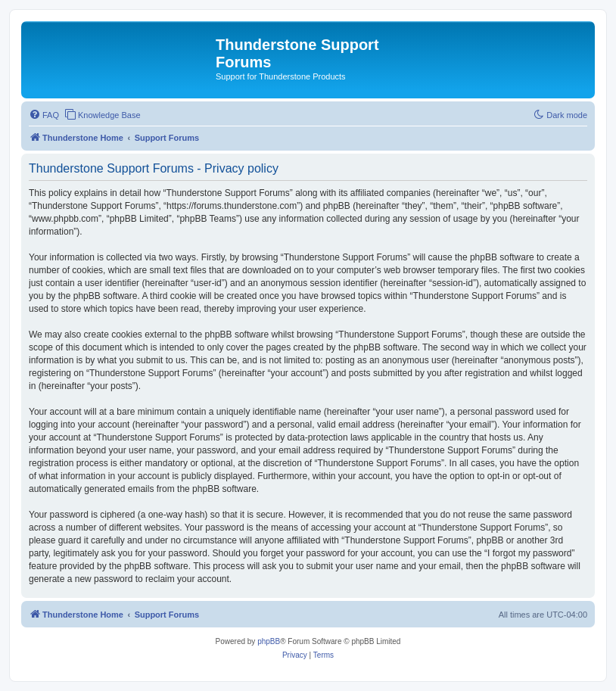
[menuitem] (44, 115)
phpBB (269, 641)
